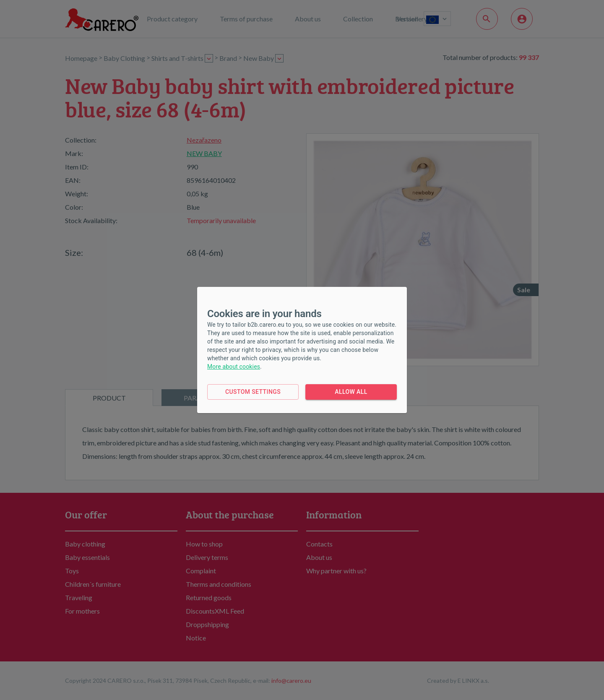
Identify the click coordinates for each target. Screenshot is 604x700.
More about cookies (234, 367)
